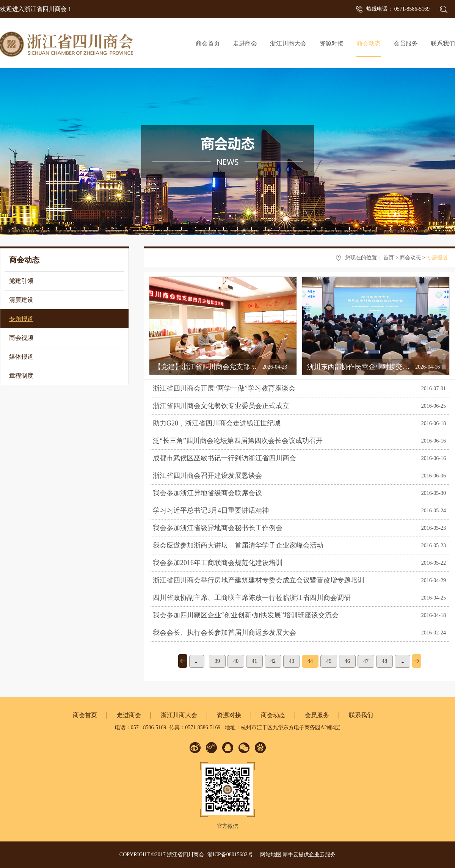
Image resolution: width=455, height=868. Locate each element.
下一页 (417, 661)
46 (347, 661)
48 (384, 661)
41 (254, 661)
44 (310, 661)
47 (366, 661)
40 (236, 661)
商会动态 (410, 258)
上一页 (183, 661)
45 (329, 661)
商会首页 (208, 43)
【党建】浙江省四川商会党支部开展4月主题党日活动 (235, 367)
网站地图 (269, 855)
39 (217, 661)
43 (292, 661)
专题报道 (437, 258)
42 (273, 661)
